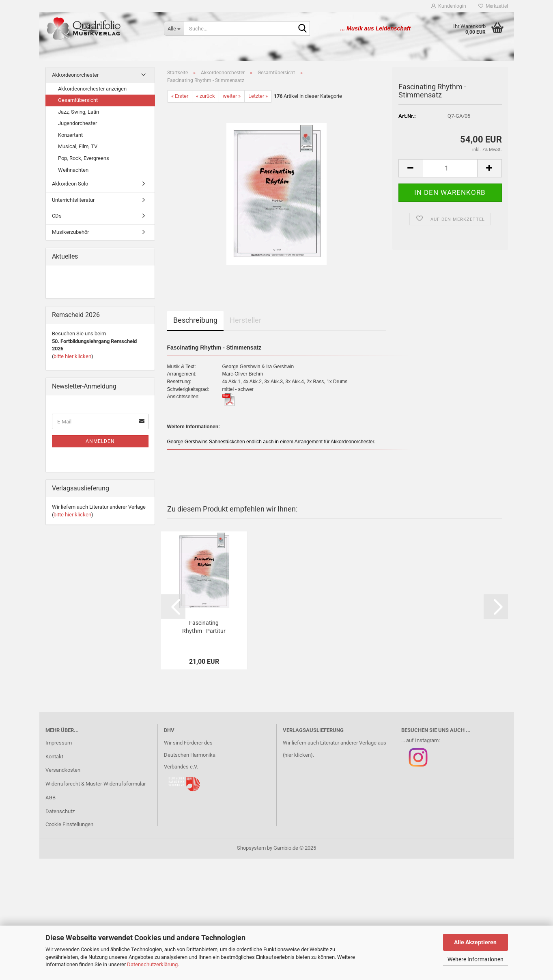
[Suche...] (174, 28)
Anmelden (100, 441)
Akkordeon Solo (70, 184)
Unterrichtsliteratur (73, 200)
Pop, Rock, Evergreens (84, 158)
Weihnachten (73, 170)
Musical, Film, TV (78, 146)
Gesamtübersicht (78, 100)
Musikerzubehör (70, 232)
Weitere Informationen (476, 959)
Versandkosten (63, 770)
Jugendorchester (77, 123)
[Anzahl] (450, 168)
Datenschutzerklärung (152, 964)
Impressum (59, 743)
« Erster (180, 96)
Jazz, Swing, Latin (79, 112)
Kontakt (54, 757)
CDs (57, 216)
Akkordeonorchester (75, 75)
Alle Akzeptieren (475, 942)
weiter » (232, 96)
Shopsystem (251, 848)
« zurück (205, 96)
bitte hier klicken (72, 356)
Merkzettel (493, 6)
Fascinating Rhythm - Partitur (204, 627)
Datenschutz (60, 811)
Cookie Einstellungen (69, 824)
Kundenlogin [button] (449, 6)
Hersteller (245, 320)
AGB (51, 798)
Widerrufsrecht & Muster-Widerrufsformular (96, 784)
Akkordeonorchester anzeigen (92, 89)
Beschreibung (195, 320)
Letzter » (258, 96)
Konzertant (70, 135)
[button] (411, 168)
